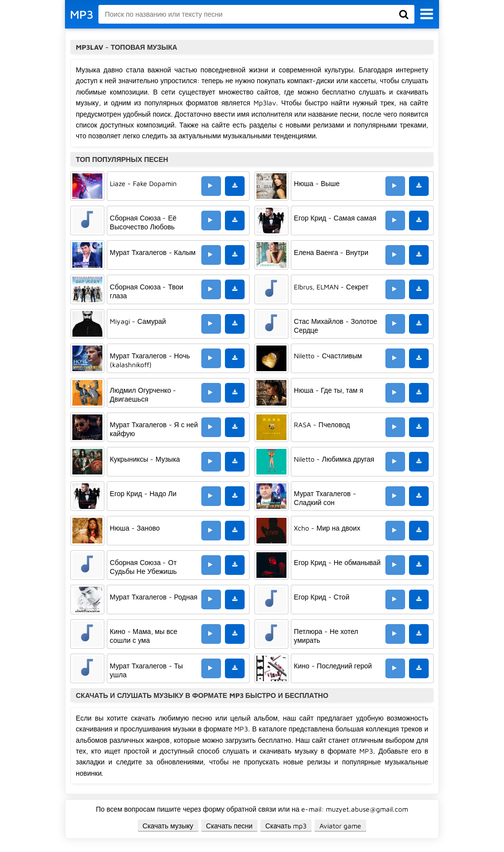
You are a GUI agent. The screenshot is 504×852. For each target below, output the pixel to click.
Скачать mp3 (286, 826)
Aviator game (340, 826)
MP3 (82, 14)
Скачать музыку (168, 826)
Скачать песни (229, 826)
